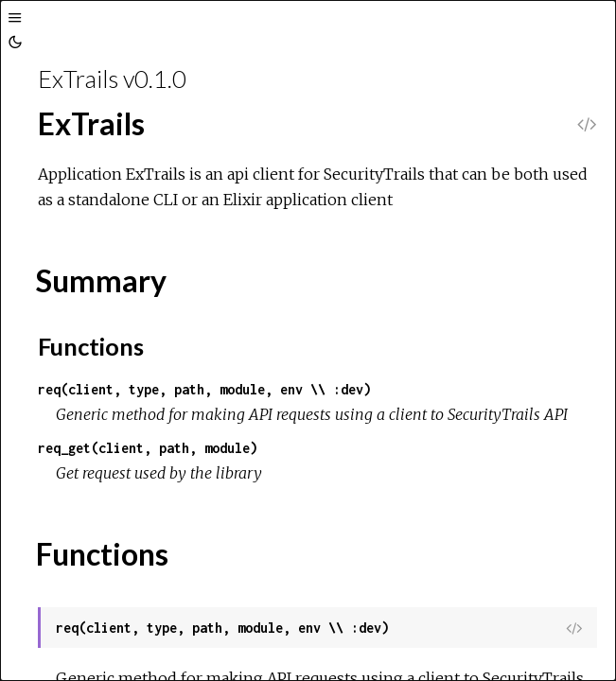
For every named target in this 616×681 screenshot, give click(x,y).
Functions (91, 346)
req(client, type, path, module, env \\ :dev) (204, 389)
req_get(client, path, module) (148, 448)
